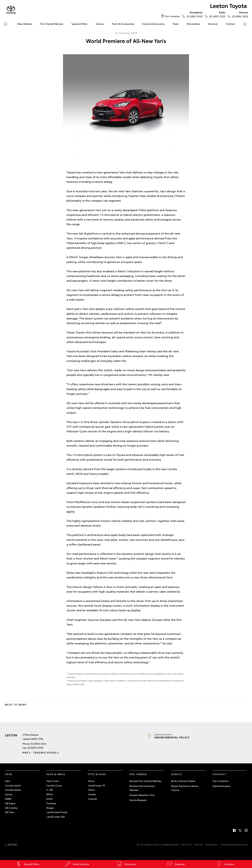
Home (5, 23)
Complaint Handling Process (234, 844)
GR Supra (10, 803)
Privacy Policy (211, 844)
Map (25, 752)
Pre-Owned (138, 774)
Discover (213, 24)
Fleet (175, 24)
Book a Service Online (183, 781)
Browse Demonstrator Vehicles (142, 788)
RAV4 (50, 794)
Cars (9, 774)
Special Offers (80, 24)
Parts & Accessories (123, 24)
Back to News (16, 704)
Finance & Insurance (153, 24)
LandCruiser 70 (96, 785)
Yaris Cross (53, 781)
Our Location (172, 16)
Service (100, 24)
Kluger (50, 808)
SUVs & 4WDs (56, 774)
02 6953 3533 (194, 14)
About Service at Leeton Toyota (185, 788)
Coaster (93, 799)
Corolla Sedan (13, 790)
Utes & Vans (97, 774)
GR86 (8, 799)
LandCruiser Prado (57, 812)
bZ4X (49, 799)
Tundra (92, 794)
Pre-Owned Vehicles (52, 24)
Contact (230, 24)
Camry (9, 794)
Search (243, 24)
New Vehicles (25, 24)
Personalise (193, 24)
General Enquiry (221, 786)
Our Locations (221, 781)
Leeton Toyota (228, 5)
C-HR (50, 790)
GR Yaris (10, 812)
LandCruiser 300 (56, 817)
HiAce (91, 790)
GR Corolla (11, 808)
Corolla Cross (54, 785)
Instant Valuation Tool (142, 795)
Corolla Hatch (13, 785)
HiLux (91, 781)
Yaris (8, 781)
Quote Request (138, 800)
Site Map (199, 844)
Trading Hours (45, 752)
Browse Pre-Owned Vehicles (145, 781)
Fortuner (51, 803)
